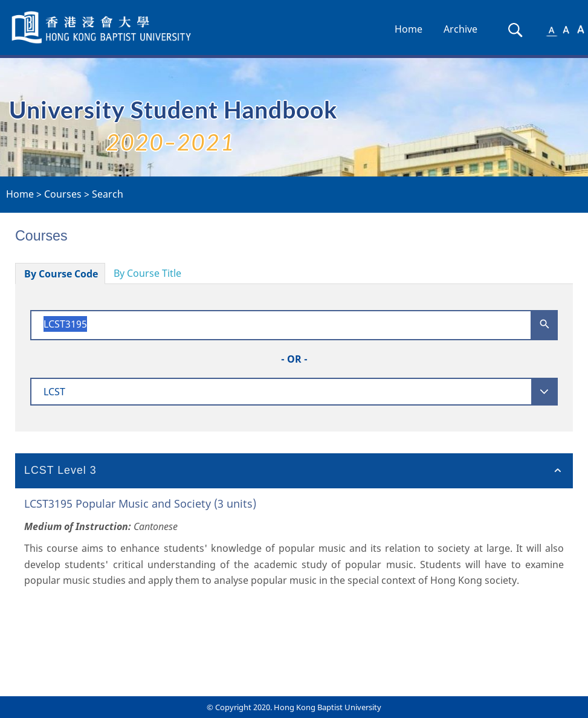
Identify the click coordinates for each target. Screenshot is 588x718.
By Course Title (147, 273)
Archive (460, 29)
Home (409, 29)
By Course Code (61, 274)
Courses (63, 194)
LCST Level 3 (60, 470)
